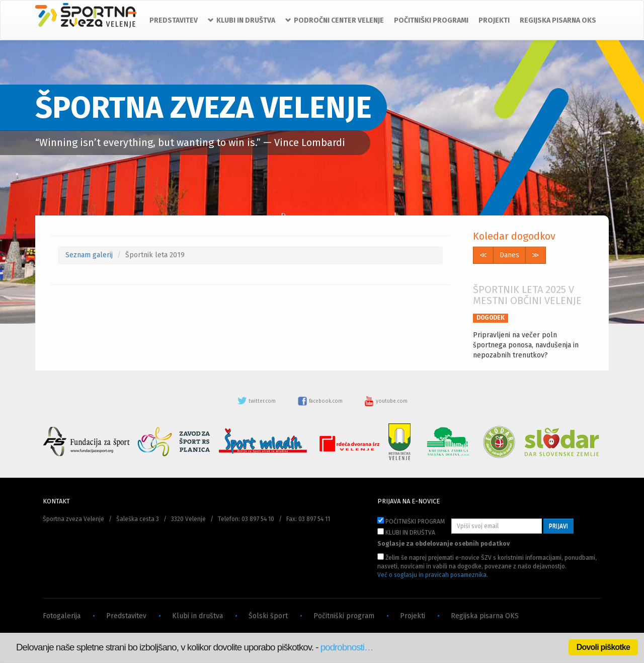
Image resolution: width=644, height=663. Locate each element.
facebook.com (321, 401)
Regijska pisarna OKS (485, 616)
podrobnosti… (347, 647)
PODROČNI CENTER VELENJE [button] (335, 20)
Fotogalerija (62, 616)
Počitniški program (344, 616)
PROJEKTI (494, 20)
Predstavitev (126, 616)
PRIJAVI (558, 526)
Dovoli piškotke (603, 647)
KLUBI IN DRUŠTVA (406, 532)
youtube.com (386, 401)
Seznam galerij (89, 255)
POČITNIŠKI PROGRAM (411, 521)
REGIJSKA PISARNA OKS (558, 20)
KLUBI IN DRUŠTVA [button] (242, 20)
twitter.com (257, 401)
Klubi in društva (197, 616)
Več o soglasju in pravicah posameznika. (433, 575)
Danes (509, 255)
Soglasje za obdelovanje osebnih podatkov (444, 544)
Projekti (413, 616)
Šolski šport (268, 616)
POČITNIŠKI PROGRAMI (431, 20)
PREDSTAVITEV (174, 20)
